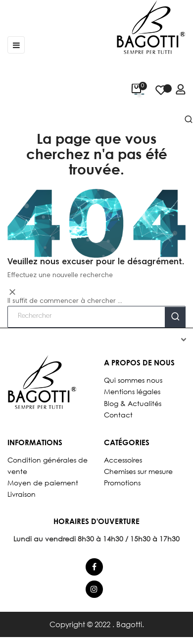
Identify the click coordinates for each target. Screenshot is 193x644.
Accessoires (123, 460)
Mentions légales (132, 391)
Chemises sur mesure (138, 471)
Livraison (22, 494)
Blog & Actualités (133, 403)
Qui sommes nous (133, 380)
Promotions (122, 483)
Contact (118, 415)
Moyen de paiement (43, 483)
